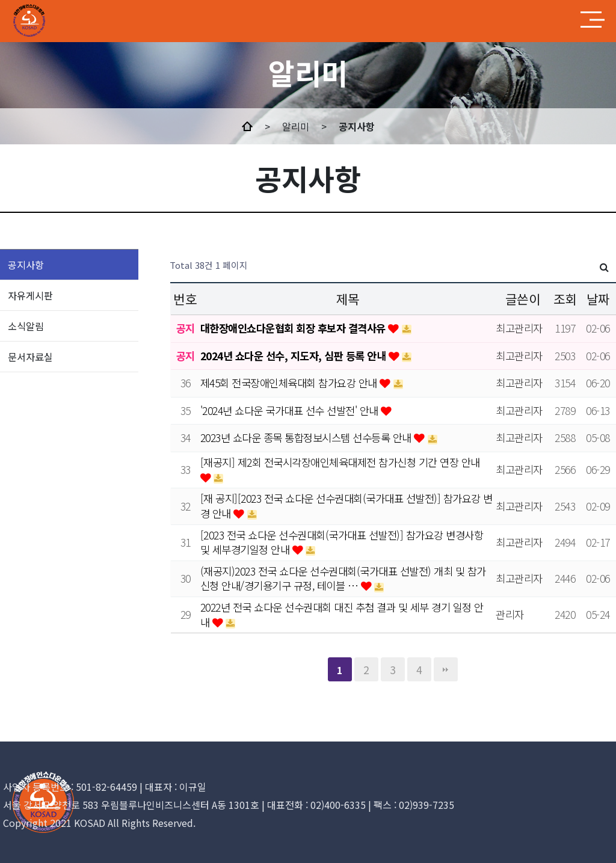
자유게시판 (30, 295)
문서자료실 (30, 357)
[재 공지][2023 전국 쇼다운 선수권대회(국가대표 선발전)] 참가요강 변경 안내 (346, 506)
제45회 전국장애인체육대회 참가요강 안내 (290, 383)
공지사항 (26, 265)
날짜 (598, 299)
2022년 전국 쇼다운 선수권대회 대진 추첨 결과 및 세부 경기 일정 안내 (342, 615)
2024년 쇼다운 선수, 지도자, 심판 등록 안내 (294, 356)
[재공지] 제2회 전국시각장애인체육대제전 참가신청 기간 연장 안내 (340, 462)
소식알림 (26, 326)
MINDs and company (56, 21)
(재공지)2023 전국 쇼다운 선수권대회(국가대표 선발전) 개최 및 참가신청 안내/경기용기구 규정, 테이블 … (343, 579)
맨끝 (446, 669)
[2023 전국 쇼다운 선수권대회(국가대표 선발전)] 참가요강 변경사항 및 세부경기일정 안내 (342, 542)
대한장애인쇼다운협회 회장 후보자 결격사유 (294, 328)
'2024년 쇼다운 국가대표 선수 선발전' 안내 (291, 410)
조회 (565, 299)
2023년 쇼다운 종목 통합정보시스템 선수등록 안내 (307, 438)
